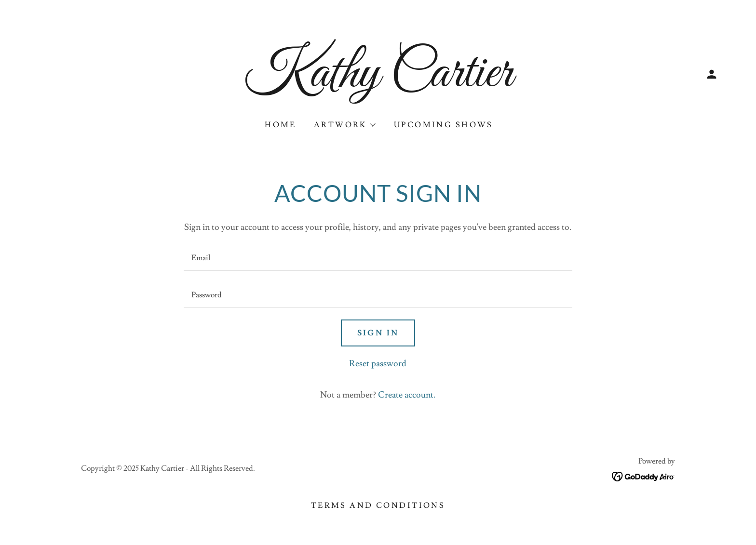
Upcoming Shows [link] (444, 125)
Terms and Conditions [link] (378, 505)
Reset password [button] (378, 364)
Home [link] (281, 125)
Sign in (378, 333)
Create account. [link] (407, 395)
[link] (378, 84)
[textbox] (378, 258)
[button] (712, 74)
